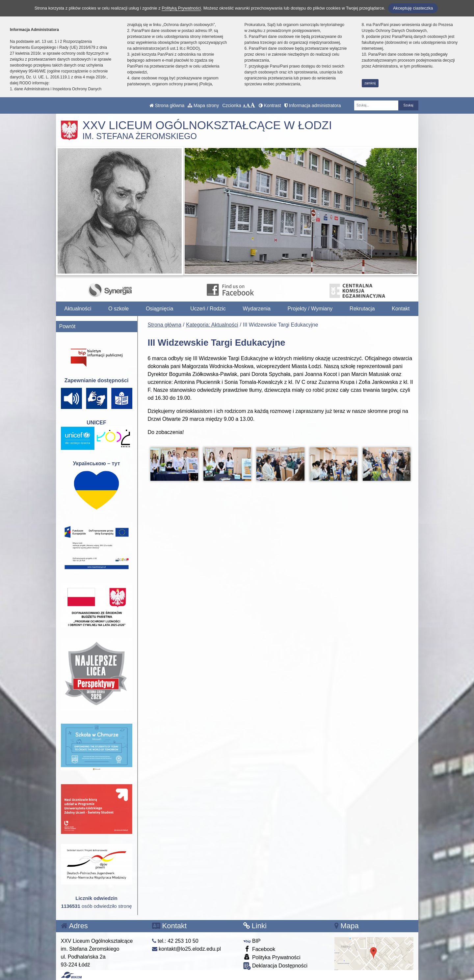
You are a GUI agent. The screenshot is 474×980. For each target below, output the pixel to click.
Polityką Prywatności (181, 8)
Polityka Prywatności (272, 957)
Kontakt (401, 309)
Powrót (67, 326)
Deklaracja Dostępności (276, 966)
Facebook (259, 949)
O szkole (118, 309)
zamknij (370, 83)
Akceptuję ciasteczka (413, 8)
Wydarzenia (257, 309)
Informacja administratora (313, 105)
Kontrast (270, 105)
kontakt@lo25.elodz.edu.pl (186, 949)
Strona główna (167, 105)
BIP (252, 941)
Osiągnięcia (160, 309)
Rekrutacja (362, 309)
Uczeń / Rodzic (208, 309)
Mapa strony (203, 105)
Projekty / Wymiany (310, 309)
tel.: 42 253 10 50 (175, 941)
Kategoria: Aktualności (212, 325)
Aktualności (78, 309)
